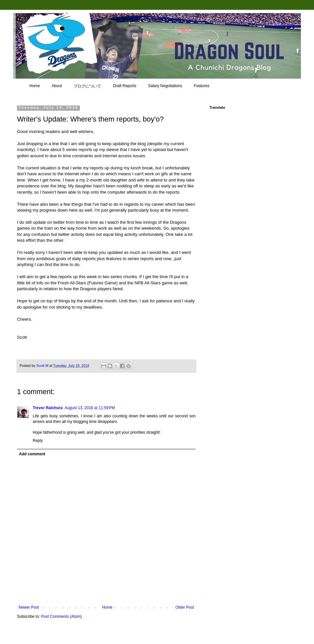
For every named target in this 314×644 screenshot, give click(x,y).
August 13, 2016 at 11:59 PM (90, 408)
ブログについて (87, 86)
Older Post (185, 607)
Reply (38, 441)
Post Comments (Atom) (61, 616)
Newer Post (29, 607)
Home (35, 86)
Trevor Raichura (48, 408)
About (57, 86)
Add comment (32, 454)
